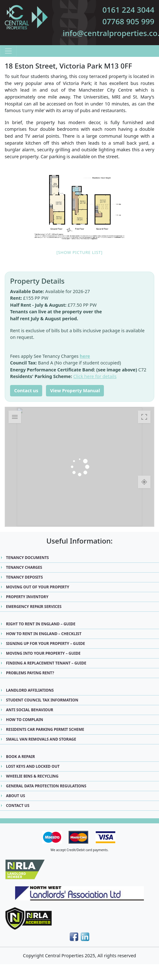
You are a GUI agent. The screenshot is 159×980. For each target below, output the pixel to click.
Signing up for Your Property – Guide (45, 643)
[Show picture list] (79, 252)
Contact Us (18, 806)
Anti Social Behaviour (30, 710)
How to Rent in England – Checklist (44, 634)
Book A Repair (20, 757)
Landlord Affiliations (30, 690)
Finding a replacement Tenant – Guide (46, 663)
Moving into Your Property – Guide (43, 653)
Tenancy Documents (27, 558)
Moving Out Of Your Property (38, 587)
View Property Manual (75, 391)
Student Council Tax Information (42, 700)
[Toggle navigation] (8, 51)
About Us (16, 796)
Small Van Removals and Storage (41, 739)
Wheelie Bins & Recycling (32, 776)
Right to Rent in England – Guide (41, 624)
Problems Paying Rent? (30, 673)
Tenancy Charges (24, 567)
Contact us (26, 391)
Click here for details (95, 376)
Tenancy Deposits (24, 577)
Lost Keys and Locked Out (33, 766)
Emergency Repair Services (34, 607)
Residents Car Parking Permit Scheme (45, 729)
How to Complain (25, 720)
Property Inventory (27, 597)
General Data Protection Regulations (46, 786)
